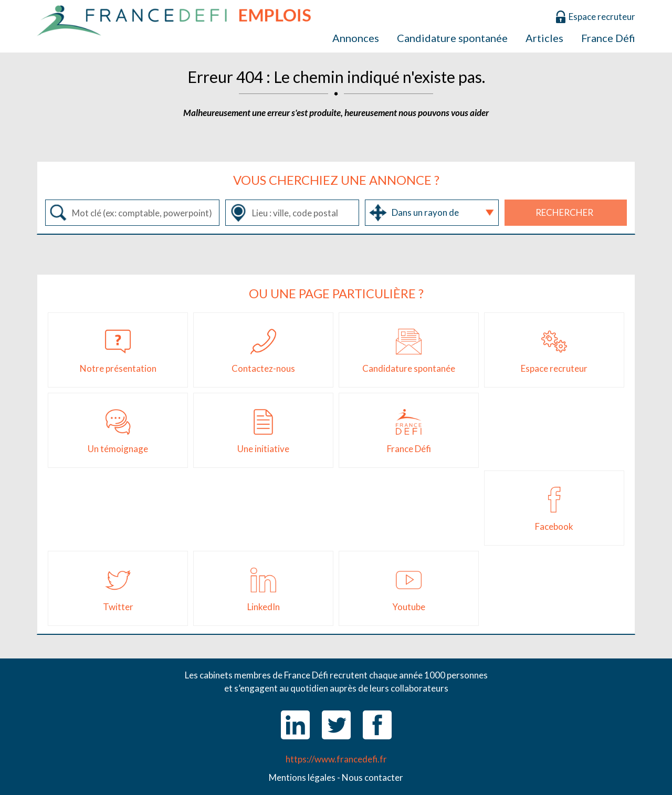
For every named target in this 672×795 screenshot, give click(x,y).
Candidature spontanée (452, 38)
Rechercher (564, 212)
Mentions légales (302, 777)
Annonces (356, 38)
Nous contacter (372, 777)
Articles (544, 38)
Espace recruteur (602, 17)
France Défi (608, 38)
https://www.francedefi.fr (336, 759)
